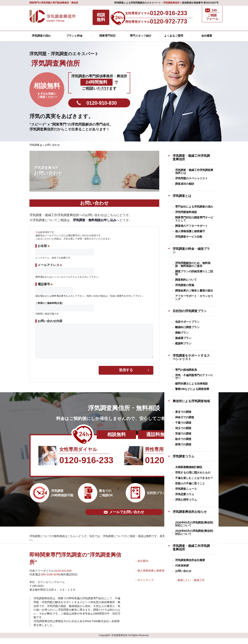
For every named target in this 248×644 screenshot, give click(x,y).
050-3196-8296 (50, 580)
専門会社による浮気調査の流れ (194, 207)
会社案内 (143, 567)
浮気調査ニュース (186, 489)
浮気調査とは (182, 196)
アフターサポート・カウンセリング (194, 297)
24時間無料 (97, 82)
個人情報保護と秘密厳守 (190, 231)
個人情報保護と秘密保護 (152, 576)
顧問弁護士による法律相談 (191, 384)
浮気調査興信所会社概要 (190, 560)
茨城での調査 (183, 434)
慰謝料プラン (183, 343)
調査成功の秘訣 (185, 184)
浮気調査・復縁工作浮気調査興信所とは (194, 171)
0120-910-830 (102, 103)
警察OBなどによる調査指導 (192, 389)
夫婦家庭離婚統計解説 (189, 467)
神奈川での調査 (185, 417)
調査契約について (186, 280)
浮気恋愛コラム (185, 494)
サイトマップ (146, 586)
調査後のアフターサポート (191, 226)
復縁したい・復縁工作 (191, 586)
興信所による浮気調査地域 (191, 401)
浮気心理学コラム (186, 500)
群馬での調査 (183, 444)
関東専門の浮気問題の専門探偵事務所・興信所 (54, 3)
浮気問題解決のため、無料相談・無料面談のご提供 (193, 264)
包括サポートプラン (187, 322)
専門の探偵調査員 (186, 370)
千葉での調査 (183, 423)
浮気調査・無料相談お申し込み (95, 220)
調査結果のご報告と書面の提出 (194, 291)
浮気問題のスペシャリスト (191, 178)
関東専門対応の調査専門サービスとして (194, 219)
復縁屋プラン (183, 338)
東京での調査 (183, 412)
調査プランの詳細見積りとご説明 (194, 273)
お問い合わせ (183, 571)
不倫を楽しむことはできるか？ (194, 478)
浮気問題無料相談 (186, 212)
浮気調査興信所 (171, 3)
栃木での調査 (183, 439)
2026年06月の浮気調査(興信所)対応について (194, 532)
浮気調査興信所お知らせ (190, 512)
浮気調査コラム (183, 456)
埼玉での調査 (183, 428)
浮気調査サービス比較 (189, 237)
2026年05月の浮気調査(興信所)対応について (194, 524)
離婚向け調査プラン (187, 327)
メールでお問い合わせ (124, 518)
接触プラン (182, 333)
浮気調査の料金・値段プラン (191, 250)
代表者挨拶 (182, 566)
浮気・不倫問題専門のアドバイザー (194, 377)
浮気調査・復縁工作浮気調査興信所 (191, 157)
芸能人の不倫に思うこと (190, 483)
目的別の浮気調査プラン (190, 311)
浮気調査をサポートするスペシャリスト (191, 357)
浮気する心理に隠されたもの (193, 472)
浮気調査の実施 (185, 285)
